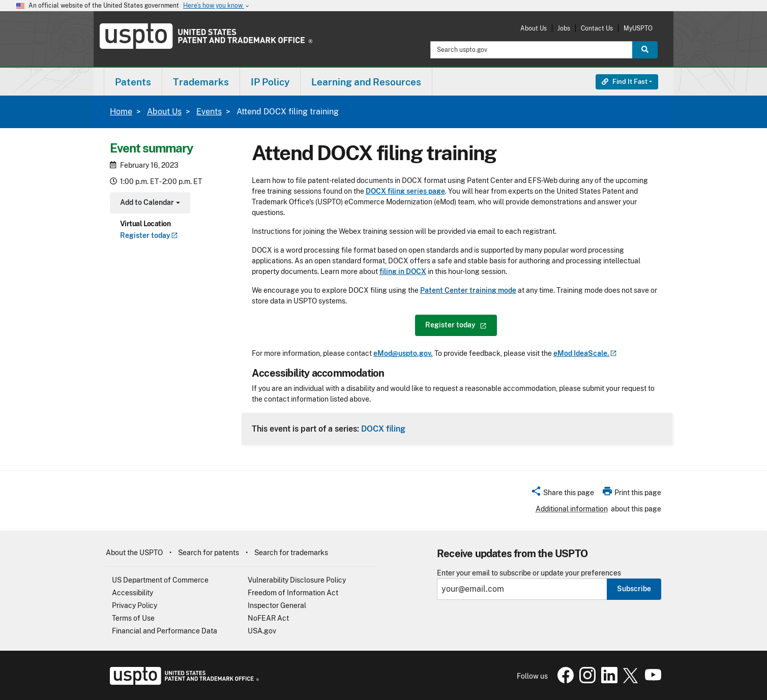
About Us (534, 28)
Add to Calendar (149, 204)
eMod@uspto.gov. (403, 353)
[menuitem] (133, 82)
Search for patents (209, 553)
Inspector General (277, 605)
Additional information (572, 509)
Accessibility (132, 593)
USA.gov (262, 631)
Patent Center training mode (468, 290)
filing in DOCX (403, 271)
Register (149, 235)
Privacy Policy (135, 605)
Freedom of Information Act (293, 593)
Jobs (564, 28)
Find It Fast (625, 82)
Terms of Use (133, 618)
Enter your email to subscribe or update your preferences (529, 573)
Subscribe (634, 589)
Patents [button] (133, 82)
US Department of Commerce (160, 580)
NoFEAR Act (268, 618)
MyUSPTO (638, 28)
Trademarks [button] (201, 82)
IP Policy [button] (270, 82)
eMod (585, 353)
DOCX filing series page (405, 191)
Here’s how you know (217, 6)
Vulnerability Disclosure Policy (297, 580)
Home (121, 112)
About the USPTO (134, 553)
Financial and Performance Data (165, 631)
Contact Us (597, 28)
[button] (562, 494)
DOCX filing (383, 429)
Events (209, 112)
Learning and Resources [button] (366, 82)
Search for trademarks (291, 553)
